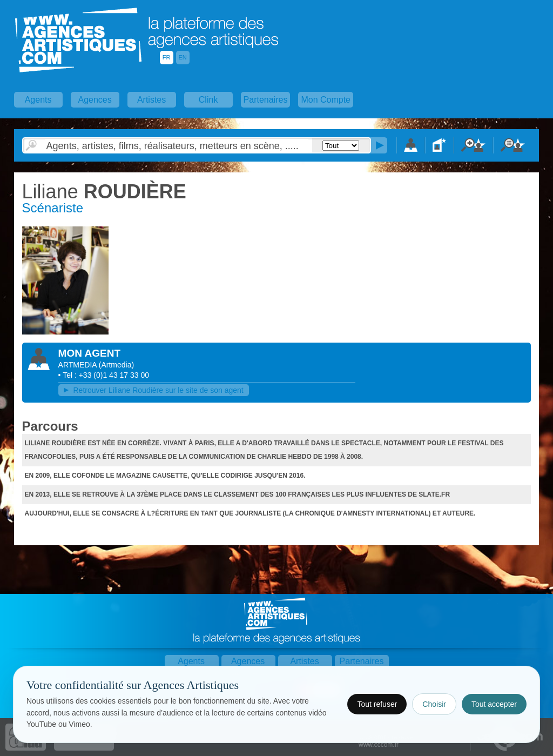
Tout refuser (377, 704)
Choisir (434, 704)
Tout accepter (494, 704)
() (116, 365)
